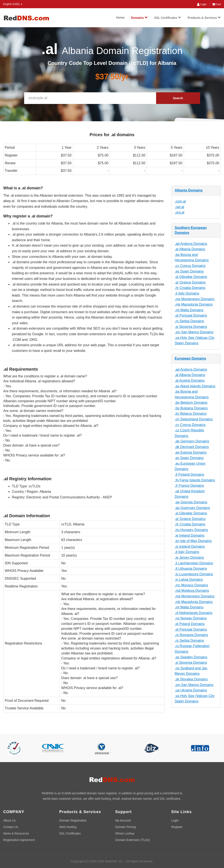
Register (177, 827)
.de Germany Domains (192, 441)
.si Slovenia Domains (191, 327)
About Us (9, 820)
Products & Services (204, 18)
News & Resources (16, 833)
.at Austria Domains (190, 381)
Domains (139, 18)
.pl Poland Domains (190, 624)
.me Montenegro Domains (194, 299)
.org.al (179, 212)
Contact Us (11, 827)
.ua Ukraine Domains (191, 690)
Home (120, 18)
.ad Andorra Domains (191, 244)
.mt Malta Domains (189, 310)
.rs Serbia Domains (189, 321)
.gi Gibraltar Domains (191, 277)
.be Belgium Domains (191, 403)
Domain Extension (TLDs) (133, 840)
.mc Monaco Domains (191, 585)
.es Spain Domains (189, 271)
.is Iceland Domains (190, 546)
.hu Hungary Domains (191, 530)
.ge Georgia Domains (191, 502)
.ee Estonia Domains (191, 452)
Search (178, 98)
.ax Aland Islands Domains (195, 386)
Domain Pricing (126, 827)
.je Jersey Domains (189, 558)
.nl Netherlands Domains (193, 613)
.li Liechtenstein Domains (194, 563)
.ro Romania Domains (191, 635)
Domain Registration (73, 820)
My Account (123, 820)
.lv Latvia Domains (189, 580)
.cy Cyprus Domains (190, 266)
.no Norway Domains (191, 618)
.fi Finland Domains (189, 475)
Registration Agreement (19, 840)
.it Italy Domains (187, 293)
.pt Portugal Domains (191, 315)
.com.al (180, 201)
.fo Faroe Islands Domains (195, 480)
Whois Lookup (125, 833)
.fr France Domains (189, 486)
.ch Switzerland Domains (194, 419)
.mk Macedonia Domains (194, 304)
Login (202, 4)
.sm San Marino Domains (194, 332)
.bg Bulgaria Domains (191, 408)
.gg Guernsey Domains (192, 508)
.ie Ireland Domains (190, 535)
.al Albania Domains (190, 249)
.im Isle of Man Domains (193, 541)
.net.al (179, 207)
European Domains (190, 358)
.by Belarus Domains (191, 414)
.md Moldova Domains (192, 591)
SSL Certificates (168, 18)
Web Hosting (68, 827)
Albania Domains (189, 190)
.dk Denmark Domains (192, 447)
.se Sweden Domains (191, 657)
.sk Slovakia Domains (191, 679)
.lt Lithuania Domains (191, 569)
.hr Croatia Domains (190, 288)
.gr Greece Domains (190, 282)
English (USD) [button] (13, 4)
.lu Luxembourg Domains (194, 574)
